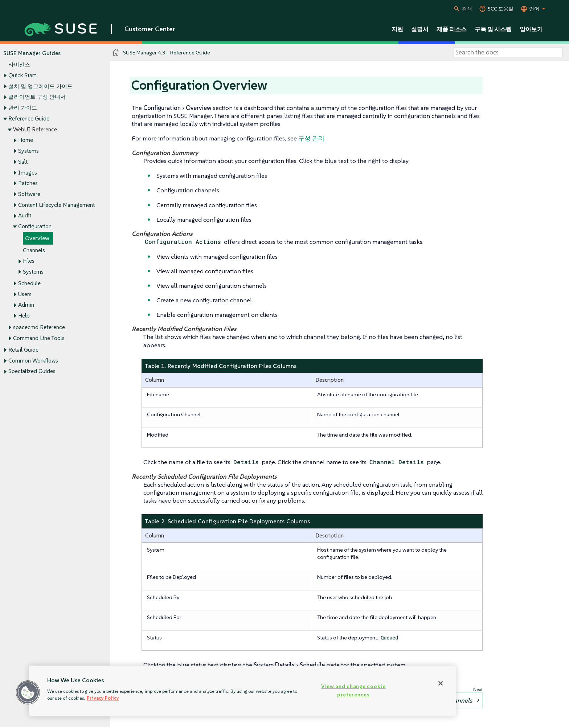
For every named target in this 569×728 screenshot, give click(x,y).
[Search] (508, 53)
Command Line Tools (39, 338)
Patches (28, 183)
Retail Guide (23, 350)
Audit (25, 216)
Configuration (35, 227)
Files (29, 261)
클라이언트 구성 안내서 (37, 97)
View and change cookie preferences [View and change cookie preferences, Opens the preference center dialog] (353, 690)
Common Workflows (33, 361)
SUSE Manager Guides (32, 53)
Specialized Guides (32, 371)
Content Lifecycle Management (56, 205)
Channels (34, 250)
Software (29, 194)
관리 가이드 (23, 108)
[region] (242, 691)
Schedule (29, 283)
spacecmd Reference (39, 328)
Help (24, 316)
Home (26, 140)
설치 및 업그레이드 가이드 (40, 86)
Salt (23, 162)
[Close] (441, 683)
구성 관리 (311, 138)
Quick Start (22, 75)
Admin (26, 305)
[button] (28, 692)
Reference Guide (29, 118)
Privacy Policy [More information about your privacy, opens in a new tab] (103, 698)
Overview (37, 238)
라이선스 (19, 65)
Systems (28, 151)
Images (28, 173)
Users (25, 294)
